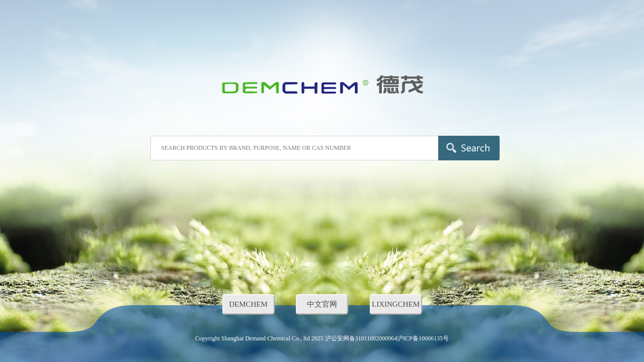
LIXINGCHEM (396, 304)
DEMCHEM (248, 304)
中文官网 (322, 304)
